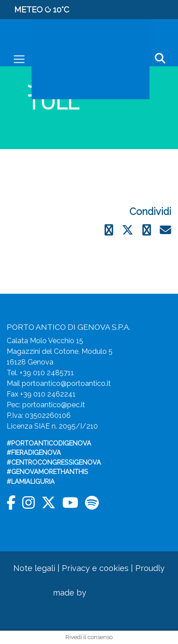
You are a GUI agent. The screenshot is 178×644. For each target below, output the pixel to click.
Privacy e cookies (95, 568)
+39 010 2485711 (47, 373)
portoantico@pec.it (54, 405)
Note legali (34, 568)
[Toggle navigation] (19, 59)
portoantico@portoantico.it (66, 383)
